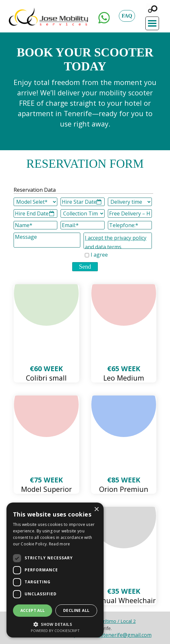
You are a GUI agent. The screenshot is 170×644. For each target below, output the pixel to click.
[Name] (36, 225)
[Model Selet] (36, 202)
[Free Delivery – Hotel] (130, 213)
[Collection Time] (83, 213)
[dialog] (55, 570)
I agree (99, 255)
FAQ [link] (127, 16)
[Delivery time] (130, 202)
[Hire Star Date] (83, 202)
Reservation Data (35, 190)
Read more (60, 544)
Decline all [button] (76, 610)
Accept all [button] (33, 610)
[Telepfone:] (130, 225)
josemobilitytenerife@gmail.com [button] (113, 635)
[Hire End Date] (36, 213)
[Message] (47, 240)
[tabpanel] (85, 103)
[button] (104, 16)
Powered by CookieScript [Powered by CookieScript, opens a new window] (55, 631)
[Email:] (83, 225)
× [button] (96, 510)
